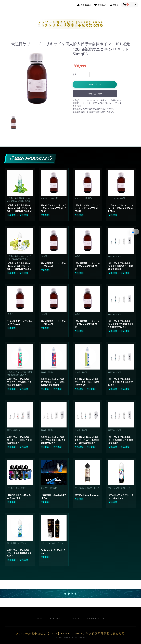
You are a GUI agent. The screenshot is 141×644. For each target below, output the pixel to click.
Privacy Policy (96, 619)
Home (40, 619)
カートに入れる (95, 84)
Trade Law (74, 619)
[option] (37, 79)
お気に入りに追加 (95, 94)
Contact (55, 619)
